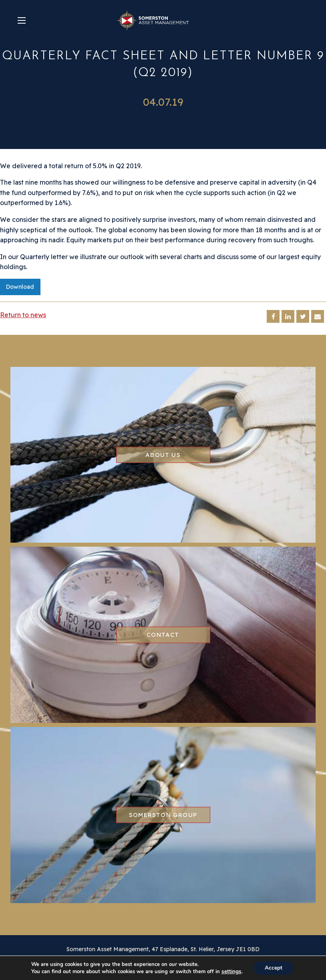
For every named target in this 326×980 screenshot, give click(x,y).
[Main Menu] (22, 20)
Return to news (23, 315)
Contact (163, 635)
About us (163, 454)
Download (20, 287)
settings (230, 971)
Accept (273, 967)
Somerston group (163, 815)
